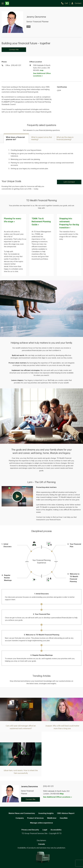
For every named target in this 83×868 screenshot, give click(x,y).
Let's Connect (69, 182)
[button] (17, 496)
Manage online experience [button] (41, 823)
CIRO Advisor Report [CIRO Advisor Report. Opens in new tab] (66, 813)
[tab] (16, 138)
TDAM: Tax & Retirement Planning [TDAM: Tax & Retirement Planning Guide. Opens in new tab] (41, 222)
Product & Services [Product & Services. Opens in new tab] (35, 818)
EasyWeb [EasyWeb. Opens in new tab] (64, 818)
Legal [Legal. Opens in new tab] (45, 830)
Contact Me (14, 50)
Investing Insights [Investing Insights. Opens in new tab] (46, 813)
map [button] (42, 70)
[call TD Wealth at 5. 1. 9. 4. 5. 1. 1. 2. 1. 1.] (65, 3)
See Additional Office (42, 75)
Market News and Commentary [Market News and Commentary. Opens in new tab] (22, 813)
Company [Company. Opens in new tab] (20, 818)
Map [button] (62, 794)
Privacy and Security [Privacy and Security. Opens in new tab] (30, 830)
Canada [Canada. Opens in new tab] (41, 844)
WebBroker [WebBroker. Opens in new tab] (52, 818)
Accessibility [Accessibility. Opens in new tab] (56, 830)
